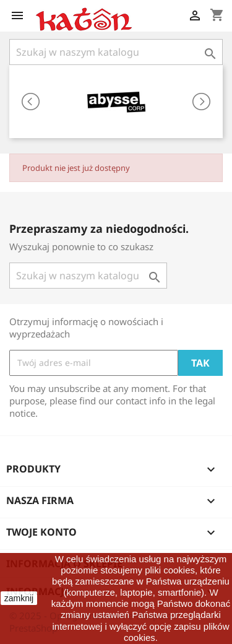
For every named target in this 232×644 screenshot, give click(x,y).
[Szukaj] (116, 52)
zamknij (19, 598)
